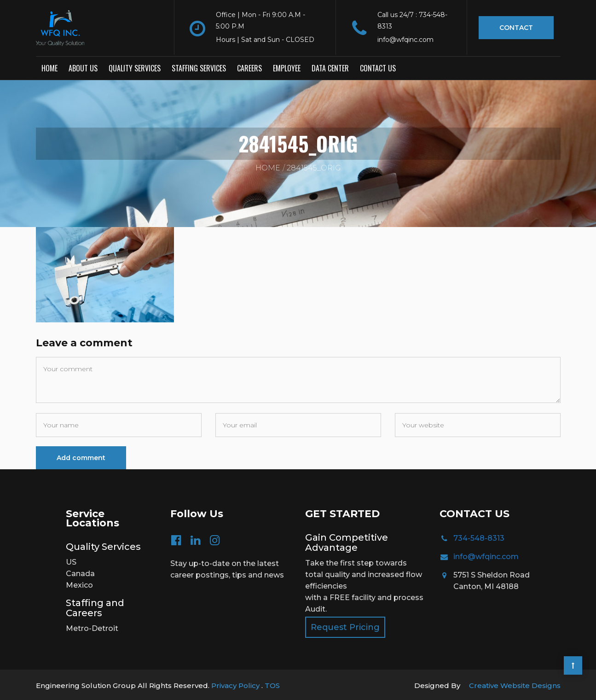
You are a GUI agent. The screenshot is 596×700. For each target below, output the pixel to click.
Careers (249, 67)
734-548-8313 (479, 536)
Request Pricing (345, 625)
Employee (287, 67)
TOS (272, 684)
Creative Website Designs (515, 684)
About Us (83, 67)
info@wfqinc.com (486, 555)
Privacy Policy (236, 684)
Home (49, 67)
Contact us (378, 67)
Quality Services (135, 67)
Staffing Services (199, 67)
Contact (516, 28)
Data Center (330, 67)
